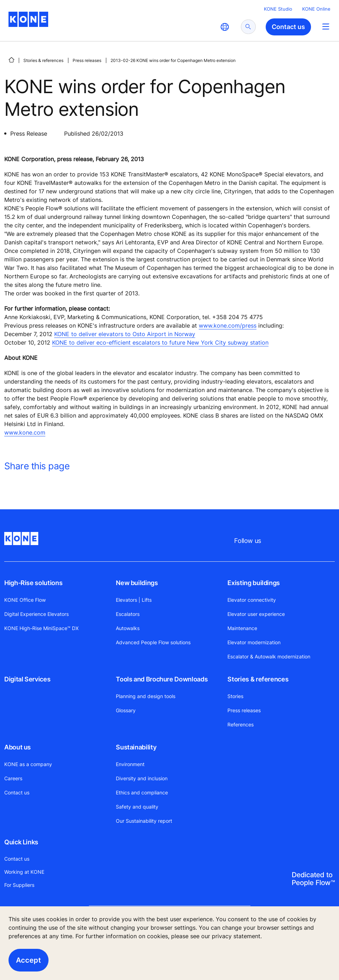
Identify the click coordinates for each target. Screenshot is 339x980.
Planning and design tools (146, 696)
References (241, 724)
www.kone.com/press (228, 325)
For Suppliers (19, 885)
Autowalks (128, 628)
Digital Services (27, 679)
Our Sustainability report (144, 821)
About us (18, 747)
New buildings (137, 583)
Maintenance (242, 628)
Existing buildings (254, 583)
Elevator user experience (256, 614)
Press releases (87, 60)
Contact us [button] (288, 27)
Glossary (126, 710)
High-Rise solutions (33, 583)
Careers (13, 778)
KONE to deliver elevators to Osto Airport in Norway (125, 334)
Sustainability (136, 747)
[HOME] (11, 60)
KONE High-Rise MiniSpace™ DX (41, 628)
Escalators (128, 614)
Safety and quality (137, 807)
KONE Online (316, 9)
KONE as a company (28, 764)
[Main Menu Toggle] (326, 26)
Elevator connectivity (252, 600)
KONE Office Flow (25, 600)
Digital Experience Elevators (36, 614)
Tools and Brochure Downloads (162, 679)
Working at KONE (24, 872)
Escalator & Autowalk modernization (269, 656)
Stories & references (43, 60)
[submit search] (248, 27)
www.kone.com (25, 432)
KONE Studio (278, 9)
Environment (130, 764)
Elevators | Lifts (134, 600)
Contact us (17, 792)
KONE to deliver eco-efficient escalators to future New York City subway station (160, 342)
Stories (235, 696)
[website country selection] (225, 27)
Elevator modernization (254, 642)
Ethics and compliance (142, 792)
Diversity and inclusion (142, 778)
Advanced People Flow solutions (153, 642)
